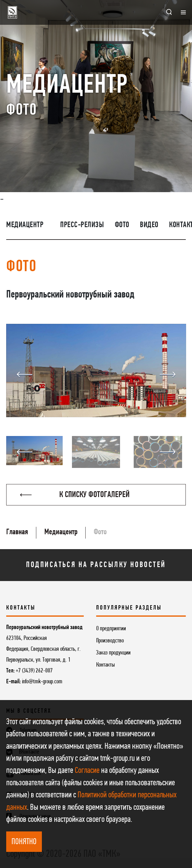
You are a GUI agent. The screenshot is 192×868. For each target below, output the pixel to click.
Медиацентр (25, 225)
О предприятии (111, 629)
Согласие (87, 771)
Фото (122, 225)
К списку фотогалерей (75, 495)
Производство (110, 641)
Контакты (105, 665)
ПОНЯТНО (24, 842)
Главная (17, 532)
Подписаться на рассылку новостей (96, 565)
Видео (149, 225)
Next (167, 375)
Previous (25, 375)
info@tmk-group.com (42, 682)
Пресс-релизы (82, 225)
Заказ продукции (113, 653)
